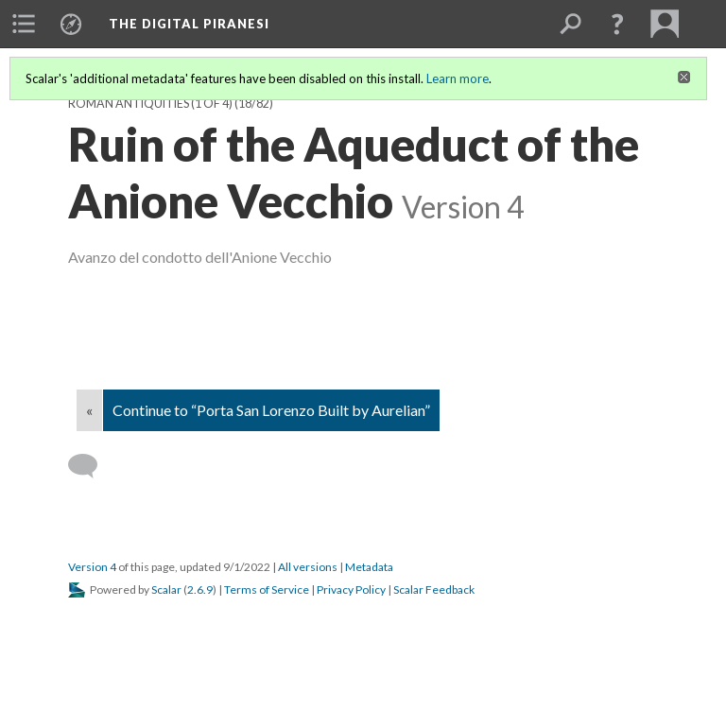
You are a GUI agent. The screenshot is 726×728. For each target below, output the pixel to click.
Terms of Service (267, 589)
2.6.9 (200, 589)
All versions (308, 567)
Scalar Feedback (434, 589)
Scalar (166, 589)
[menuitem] (24, 24)
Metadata (369, 567)
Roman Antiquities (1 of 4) (150, 104)
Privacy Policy (351, 589)
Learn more (458, 78)
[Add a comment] (91, 466)
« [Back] (89, 410)
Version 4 (92, 567)
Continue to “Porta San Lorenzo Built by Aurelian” (271, 410)
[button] (617, 24)
